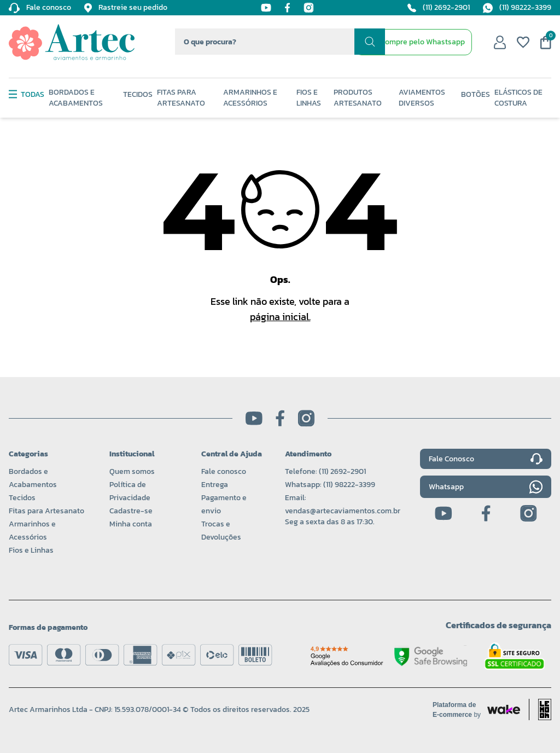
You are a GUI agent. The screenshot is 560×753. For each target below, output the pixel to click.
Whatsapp (486, 487)
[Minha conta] (500, 42)
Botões (476, 95)
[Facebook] (287, 8)
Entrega (215, 485)
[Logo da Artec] (72, 42)
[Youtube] (266, 8)
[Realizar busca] (370, 42)
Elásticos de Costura (518, 98)
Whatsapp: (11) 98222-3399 (330, 485)
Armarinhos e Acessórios (250, 98)
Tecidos (138, 95)
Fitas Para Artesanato (181, 98)
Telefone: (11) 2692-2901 (325, 471)
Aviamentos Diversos (422, 98)
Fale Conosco (486, 459)
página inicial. (280, 317)
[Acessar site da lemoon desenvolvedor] (540, 709)
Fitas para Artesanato (46, 511)
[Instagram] (309, 8)
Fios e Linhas (309, 98)
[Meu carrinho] (546, 42)
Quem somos (132, 471)
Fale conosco (224, 471)
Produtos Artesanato (358, 98)
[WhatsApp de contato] (413, 42)
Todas (27, 95)
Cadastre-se (131, 511)
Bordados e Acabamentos (76, 98)
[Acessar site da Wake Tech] (460, 710)
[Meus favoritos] (523, 42)
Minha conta (131, 524)
